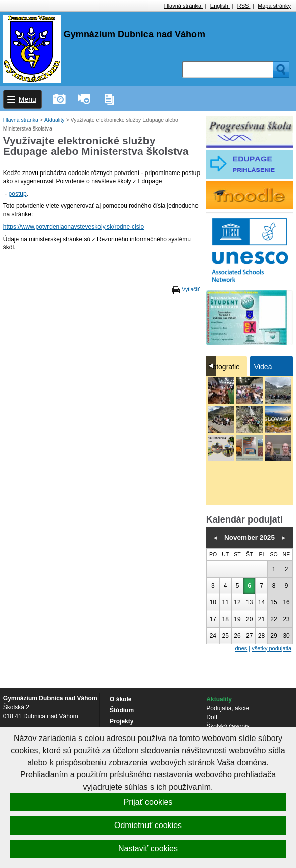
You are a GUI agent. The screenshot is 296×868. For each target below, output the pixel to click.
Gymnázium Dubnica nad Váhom (134, 34)
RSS (244, 6)
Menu (28, 99)
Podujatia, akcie (228, 708)
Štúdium (122, 710)
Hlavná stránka (183, 6)
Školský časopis (228, 726)
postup (18, 194)
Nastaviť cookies (148, 849)
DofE (213, 717)
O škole (120, 699)
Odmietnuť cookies (148, 825)
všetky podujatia (272, 648)
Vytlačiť (190, 289)
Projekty (121, 721)
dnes (241, 648)
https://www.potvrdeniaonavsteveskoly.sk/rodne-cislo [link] (73, 227)
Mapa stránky (274, 6)
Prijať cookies (148, 802)
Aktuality (55, 120)
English (220, 6)
